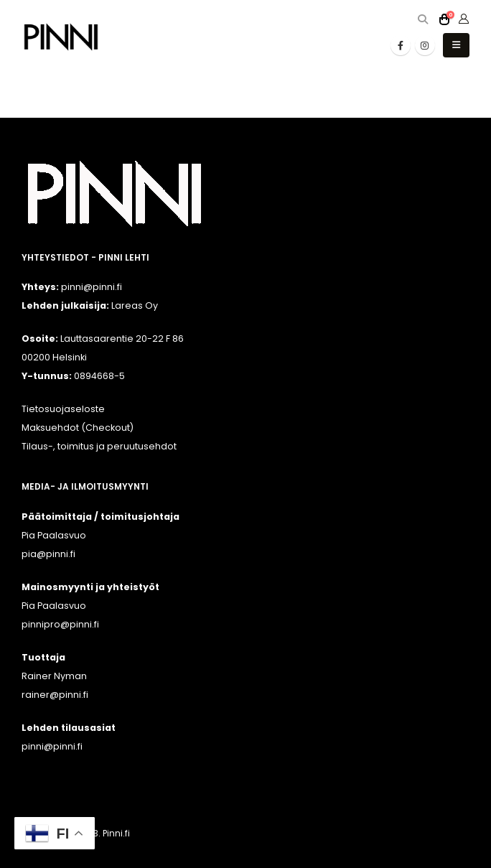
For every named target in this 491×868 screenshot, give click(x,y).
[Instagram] (425, 45)
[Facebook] (401, 45)
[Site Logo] (61, 37)
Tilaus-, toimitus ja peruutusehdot (99, 446)
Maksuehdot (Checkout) (78, 428)
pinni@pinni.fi (52, 746)
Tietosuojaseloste (63, 409)
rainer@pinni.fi (55, 695)
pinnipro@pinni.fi (60, 624)
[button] (422, 20)
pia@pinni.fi (48, 554)
